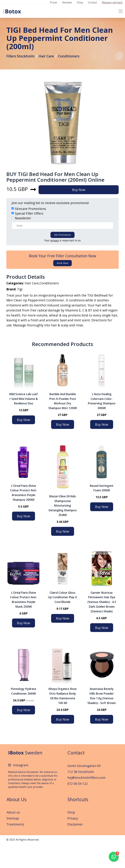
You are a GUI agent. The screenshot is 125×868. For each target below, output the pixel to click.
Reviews (67, 3)
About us (13, 836)
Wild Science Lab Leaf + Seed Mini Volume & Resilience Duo (23, 422)
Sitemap (13, 842)
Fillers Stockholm (22, 65)
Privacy (73, 842)
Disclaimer (75, 848)
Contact (92, 3)
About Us (17, 823)
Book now (62, 283)
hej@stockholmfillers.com (86, 801)
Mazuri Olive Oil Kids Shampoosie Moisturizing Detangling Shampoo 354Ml (63, 529)
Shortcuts (78, 823)
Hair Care (51, 65)
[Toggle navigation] (121, 11)
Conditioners (75, 65)
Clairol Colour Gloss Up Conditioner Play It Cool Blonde (62, 621)
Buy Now (81, 210)
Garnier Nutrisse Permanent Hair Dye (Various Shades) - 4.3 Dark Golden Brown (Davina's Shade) (102, 625)
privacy (55, 260)
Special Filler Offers (29, 234)
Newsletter (23, 238)
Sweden (25, 776)
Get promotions (62, 255)
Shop (80, 3)
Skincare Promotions (30, 229)
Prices (54, 3)
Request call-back (112, 3)
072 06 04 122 (78, 807)
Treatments (15, 848)
